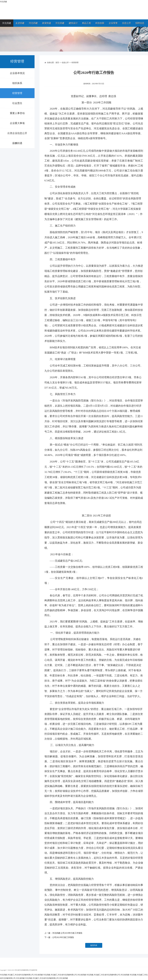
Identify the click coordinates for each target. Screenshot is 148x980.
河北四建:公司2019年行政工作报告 (67, 933)
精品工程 (87, 23)
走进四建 (20, 23)
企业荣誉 (113, 23)
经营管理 (17, 93)
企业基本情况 (17, 73)
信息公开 (127, 23)
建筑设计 (73, 23)
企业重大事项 (17, 123)
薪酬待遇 (17, 143)
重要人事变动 (17, 113)
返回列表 (94, 945)
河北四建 (7, 23)
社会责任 (17, 103)
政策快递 (47, 23)
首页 (57, 63)
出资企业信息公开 (17, 133)
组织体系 (17, 83)
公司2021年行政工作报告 (63, 937)
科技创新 (100, 23)
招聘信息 (140, 23)
